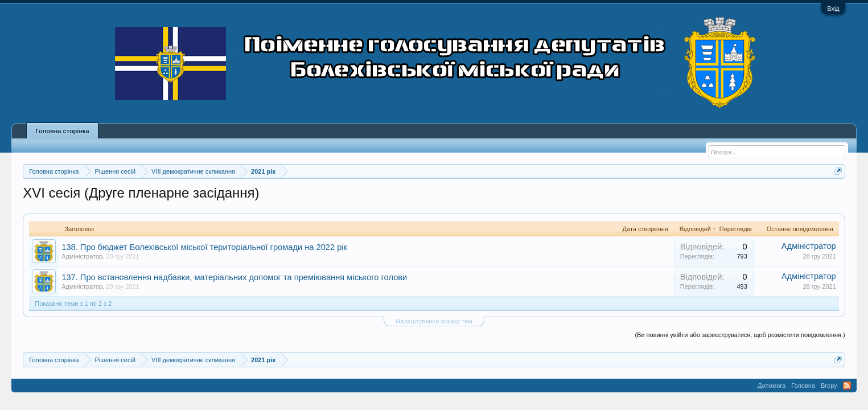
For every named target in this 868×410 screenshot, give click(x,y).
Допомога (772, 386)
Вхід (833, 9)
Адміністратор (82, 256)
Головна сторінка (62, 131)
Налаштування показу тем (434, 321)
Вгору (829, 386)
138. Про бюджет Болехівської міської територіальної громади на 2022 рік (204, 247)
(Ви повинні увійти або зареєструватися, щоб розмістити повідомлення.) (740, 335)
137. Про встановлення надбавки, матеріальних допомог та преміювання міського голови (234, 277)
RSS (847, 386)
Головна (803, 386)
